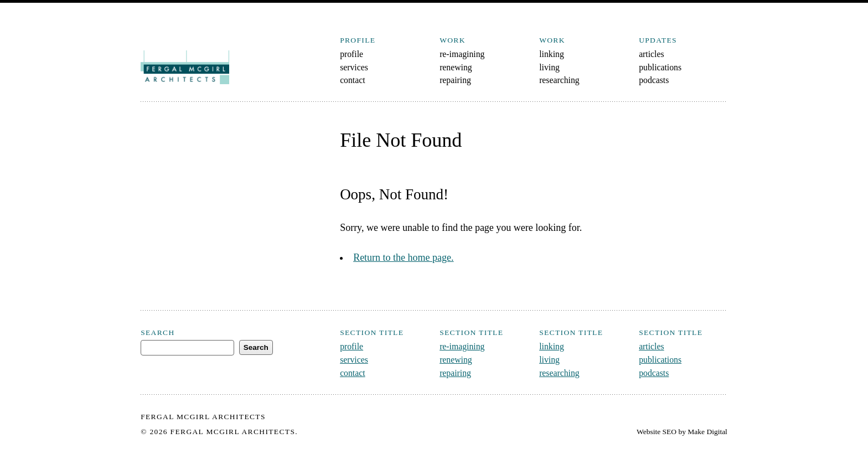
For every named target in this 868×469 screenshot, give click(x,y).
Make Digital (707, 432)
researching (559, 80)
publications (660, 67)
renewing (456, 67)
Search (157, 333)
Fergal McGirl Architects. (234, 432)
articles (651, 54)
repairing (455, 80)
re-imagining (462, 54)
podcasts (654, 80)
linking (552, 54)
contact (352, 80)
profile (352, 54)
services (354, 67)
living (549, 67)
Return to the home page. (403, 257)
